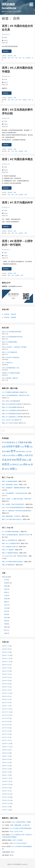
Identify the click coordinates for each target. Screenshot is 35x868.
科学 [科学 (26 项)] (9, 460)
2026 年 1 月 (6, 646)
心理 (16, 58)
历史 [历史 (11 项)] (31, 447)
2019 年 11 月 (6, 781)
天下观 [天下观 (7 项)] (27, 452)
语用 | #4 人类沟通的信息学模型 (12, 332)
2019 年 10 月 (6, 784)
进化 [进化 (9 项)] (21, 465)
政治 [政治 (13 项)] (13, 455)
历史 (6, 589)
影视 (6, 592)
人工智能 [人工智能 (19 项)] (19, 442)
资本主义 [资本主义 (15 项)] (16, 464)
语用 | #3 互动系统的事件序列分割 (12, 337)
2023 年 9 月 (6, 671)
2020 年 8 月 (6, 753)
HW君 (5, 37)
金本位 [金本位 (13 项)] (7, 469)
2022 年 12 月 (6, 693)
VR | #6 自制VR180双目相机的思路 (21, 828)
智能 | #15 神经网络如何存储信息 (12, 414)
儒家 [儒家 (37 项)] (17, 446)
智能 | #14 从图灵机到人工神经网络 (13, 417)
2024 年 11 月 (6, 662)
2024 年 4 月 (6, 668)
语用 (15, 56)
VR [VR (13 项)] (5, 442)
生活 (23, 58)
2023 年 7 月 (6, 674)
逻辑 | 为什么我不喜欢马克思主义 (12, 519)
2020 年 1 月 (6, 775)
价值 (9, 195)
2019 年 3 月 (6, 803)
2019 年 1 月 (6, 810)
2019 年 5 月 (6, 797)
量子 (6, 630)
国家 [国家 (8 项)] (20, 451)
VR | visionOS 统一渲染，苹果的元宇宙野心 (15, 556)
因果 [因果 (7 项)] (17, 452)
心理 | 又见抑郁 (17, 840)
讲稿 (6, 621)
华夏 (6, 586)
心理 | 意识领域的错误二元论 (11, 368)
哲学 (13, 58)
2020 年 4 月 (6, 766)
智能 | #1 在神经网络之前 (10, 540)
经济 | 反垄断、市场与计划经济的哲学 (13, 504)
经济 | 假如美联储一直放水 (10, 484)
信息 (9, 58)
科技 (6, 614)
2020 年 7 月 (6, 756)
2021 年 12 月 (6, 709)
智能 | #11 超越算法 (8, 550)
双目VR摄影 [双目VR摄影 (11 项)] (6, 451)
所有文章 (10, 56)
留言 (12, 852)
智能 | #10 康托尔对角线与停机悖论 (13, 562)
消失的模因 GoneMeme (9, 6)
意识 (20, 58)
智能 (6, 599)
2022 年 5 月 (6, 699)
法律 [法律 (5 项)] (24, 456)
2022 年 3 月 (6, 703)
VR (5, 580)
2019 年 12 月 (6, 778)
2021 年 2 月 (6, 737)
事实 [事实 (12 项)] (14, 442)
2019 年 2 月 (6, 807)
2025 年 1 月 (6, 655)
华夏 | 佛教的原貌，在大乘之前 (11, 516)
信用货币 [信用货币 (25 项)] (10, 446)
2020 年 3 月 (6, 769)
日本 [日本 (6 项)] (16, 456)
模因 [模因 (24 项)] (20, 455)
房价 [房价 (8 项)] (10, 455)
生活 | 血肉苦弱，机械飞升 (10, 378)
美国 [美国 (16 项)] (24, 460)
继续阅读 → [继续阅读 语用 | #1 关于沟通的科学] (7, 226)
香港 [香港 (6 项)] (16, 469)
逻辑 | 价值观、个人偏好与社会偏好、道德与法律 (16, 499)
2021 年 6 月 (6, 725)
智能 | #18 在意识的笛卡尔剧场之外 (13, 404)
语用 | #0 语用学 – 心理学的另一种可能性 (17, 243)
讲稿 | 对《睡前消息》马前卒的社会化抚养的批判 (16, 511)
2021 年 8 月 (6, 721)
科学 (6, 611)
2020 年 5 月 (6, 762)
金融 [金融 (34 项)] (12, 469)
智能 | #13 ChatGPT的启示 (10, 423)
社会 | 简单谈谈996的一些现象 (21, 822)
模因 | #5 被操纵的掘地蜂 (10, 481)
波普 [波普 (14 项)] (27, 455)
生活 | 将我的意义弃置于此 (10, 547)
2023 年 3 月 (6, 687)
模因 (6, 602)
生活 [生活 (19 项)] (31, 455)
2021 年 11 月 (6, 712)
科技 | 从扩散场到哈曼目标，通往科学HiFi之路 (16, 395)
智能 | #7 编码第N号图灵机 (10, 553)
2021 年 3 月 (6, 734)
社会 (16, 233)
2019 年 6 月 (6, 794)
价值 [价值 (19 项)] (26, 442)
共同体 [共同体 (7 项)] (22, 447)
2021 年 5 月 (6, 728)
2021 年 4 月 (6, 731)
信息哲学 (7, 583)
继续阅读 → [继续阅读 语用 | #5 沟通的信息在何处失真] (7, 51)
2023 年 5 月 (6, 680)
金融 (6, 633)
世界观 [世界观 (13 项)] (9, 442)
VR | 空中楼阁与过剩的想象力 (11, 392)
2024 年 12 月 (6, 658)
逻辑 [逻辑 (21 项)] (25, 464)
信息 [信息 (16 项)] (4, 447)
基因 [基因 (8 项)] (23, 451)
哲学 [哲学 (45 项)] (13, 451)
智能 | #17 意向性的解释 (9, 407)
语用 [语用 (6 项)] (11, 465)
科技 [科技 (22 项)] (14, 460)
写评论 (6, 41)
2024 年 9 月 (6, 665)
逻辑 (6, 627)
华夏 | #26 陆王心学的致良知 (11, 357)
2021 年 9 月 (6, 718)
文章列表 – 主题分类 (10, 314)
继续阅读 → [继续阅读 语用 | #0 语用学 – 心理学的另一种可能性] (7, 269)
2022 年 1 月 (6, 706)
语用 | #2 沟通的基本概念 (17, 159)
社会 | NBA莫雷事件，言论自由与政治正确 (15, 493)
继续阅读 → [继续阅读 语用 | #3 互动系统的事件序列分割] (7, 145)
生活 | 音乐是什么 (7, 363)
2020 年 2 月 (6, 772)
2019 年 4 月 (6, 800)
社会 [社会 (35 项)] (4, 460)
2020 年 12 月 (6, 744)
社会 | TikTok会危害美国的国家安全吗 (13, 507)
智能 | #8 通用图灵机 (8, 565)
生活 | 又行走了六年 (8, 420)
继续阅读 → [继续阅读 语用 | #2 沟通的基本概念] (7, 188)
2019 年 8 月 (6, 788)
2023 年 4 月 (6, 684)
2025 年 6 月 (6, 649)
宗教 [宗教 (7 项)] (30, 452)
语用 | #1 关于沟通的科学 (17, 202)
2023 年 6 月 (6, 677)
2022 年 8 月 (6, 696)
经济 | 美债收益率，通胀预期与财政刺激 (14, 488)
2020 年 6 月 (6, 759)
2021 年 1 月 (6, 740)
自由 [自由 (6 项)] (27, 460)
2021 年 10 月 (6, 715)
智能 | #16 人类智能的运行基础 (11, 410)
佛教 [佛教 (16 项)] (30, 442)
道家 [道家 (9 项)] (29, 465)
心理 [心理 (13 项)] (4, 455)
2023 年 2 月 (6, 690)
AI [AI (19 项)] (3, 442)
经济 (6, 617)
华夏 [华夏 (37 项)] (27, 446)
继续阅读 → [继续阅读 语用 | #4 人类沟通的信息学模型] (7, 93)
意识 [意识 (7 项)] (7, 456)
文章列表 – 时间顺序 (10, 317)
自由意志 (28, 58)
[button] (32, 3)
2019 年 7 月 (6, 791)
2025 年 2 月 (6, 652)
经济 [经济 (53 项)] (19, 460)
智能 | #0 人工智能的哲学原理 (11, 543)
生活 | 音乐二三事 (7, 401)
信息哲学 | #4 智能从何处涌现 (11, 373)
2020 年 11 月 (6, 747)
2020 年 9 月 (6, 750)
